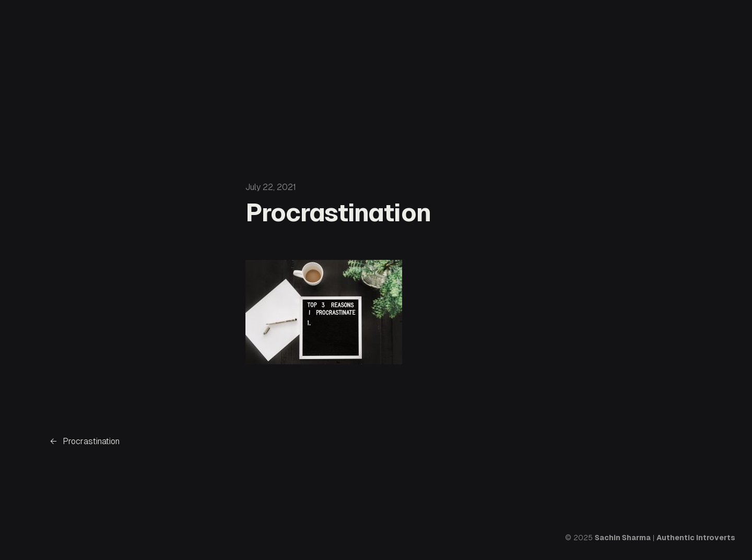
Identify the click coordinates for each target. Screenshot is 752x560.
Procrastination (91, 441)
